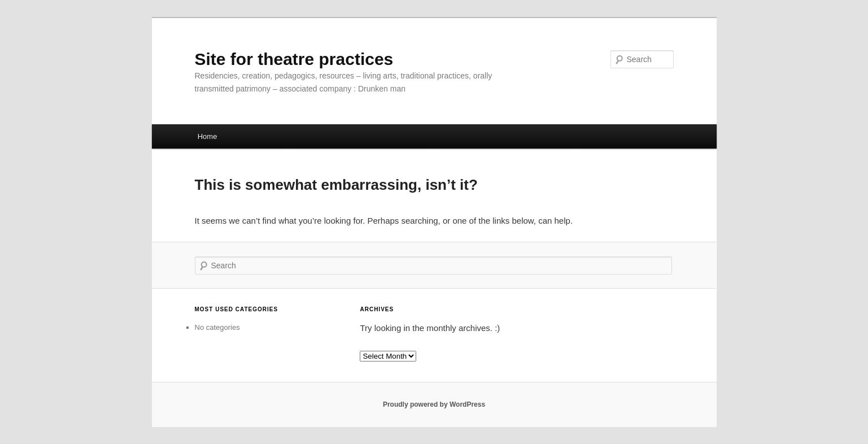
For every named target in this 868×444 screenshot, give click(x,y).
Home (208, 136)
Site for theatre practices (294, 59)
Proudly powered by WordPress (434, 404)
